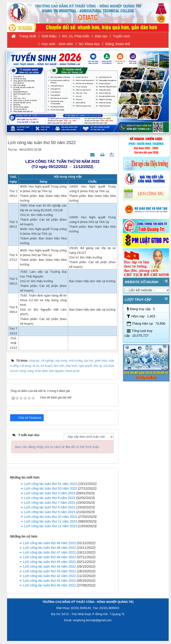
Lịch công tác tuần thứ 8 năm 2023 (50, 507)
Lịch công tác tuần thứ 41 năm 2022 (49, 581)
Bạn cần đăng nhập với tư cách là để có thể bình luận (57, 447)
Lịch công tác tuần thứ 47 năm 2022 (49, 552)
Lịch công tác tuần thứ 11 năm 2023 (51, 521)
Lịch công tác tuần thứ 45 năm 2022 (49, 562)
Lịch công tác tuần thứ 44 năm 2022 (49, 566)
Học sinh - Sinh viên (57, 44)
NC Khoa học (89, 44)
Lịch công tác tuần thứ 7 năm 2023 (50, 503)
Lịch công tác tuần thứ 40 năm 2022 (49, 585)
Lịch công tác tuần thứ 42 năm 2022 (49, 576)
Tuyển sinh (121, 36)
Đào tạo (101, 36)
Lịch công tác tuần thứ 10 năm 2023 (51, 517)
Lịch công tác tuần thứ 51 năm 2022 (51, 484)
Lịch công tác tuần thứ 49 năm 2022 (49, 543)
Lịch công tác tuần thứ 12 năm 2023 (51, 526)
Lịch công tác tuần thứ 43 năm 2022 (49, 571)
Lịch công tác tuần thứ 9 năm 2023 (50, 512)
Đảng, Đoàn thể (118, 44)
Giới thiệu (49, 36)
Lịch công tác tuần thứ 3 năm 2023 (50, 493)
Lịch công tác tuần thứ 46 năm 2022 (49, 557)
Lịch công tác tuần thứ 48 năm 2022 (49, 548)
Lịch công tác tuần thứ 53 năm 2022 (51, 488)
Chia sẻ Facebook (29, 418)
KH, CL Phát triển (76, 36)
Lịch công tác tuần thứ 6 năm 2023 (50, 498)
